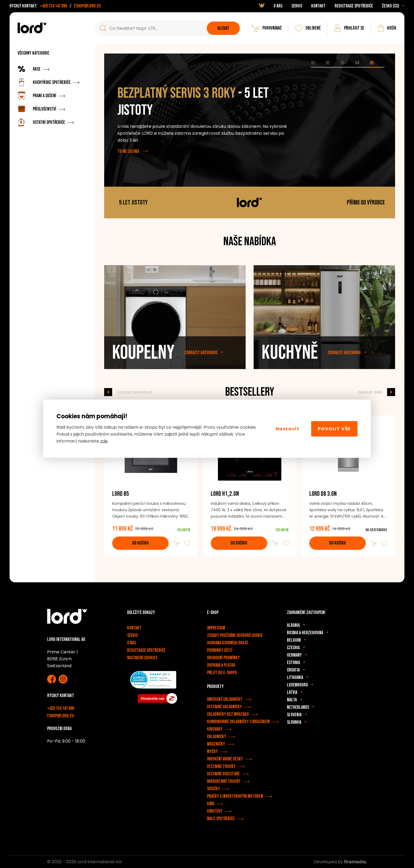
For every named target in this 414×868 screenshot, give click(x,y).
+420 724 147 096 (53, 6)
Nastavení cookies (142, 658)
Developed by (340, 862)
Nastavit (288, 429)
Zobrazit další (370, 392)
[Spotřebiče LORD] (32, 28)
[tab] (318, 67)
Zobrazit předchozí (134, 392)
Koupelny (143, 361)
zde (104, 441)
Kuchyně (290, 361)
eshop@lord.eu (87, 6)
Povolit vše (334, 429)
